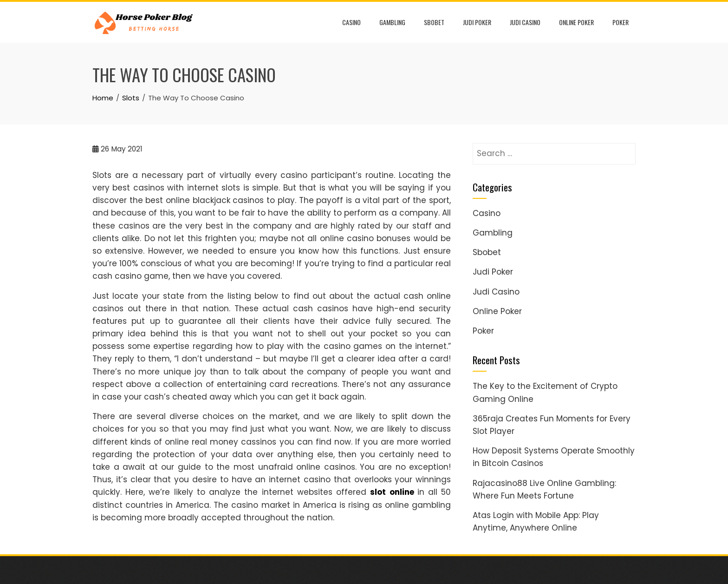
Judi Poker (477, 22)
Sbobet (434, 22)
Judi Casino (525, 22)
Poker (621, 22)
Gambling (392, 22)
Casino (351, 22)
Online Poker (576, 22)
